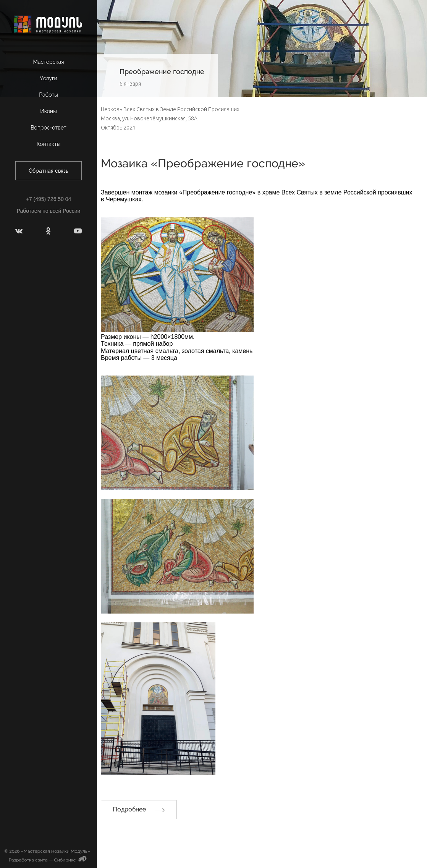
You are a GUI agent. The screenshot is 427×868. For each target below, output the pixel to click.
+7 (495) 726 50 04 (49, 199)
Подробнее (139, 809)
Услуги (49, 78)
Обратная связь (49, 171)
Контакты (49, 144)
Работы (48, 95)
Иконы (49, 111)
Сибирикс (71, 860)
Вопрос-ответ (49, 128)
